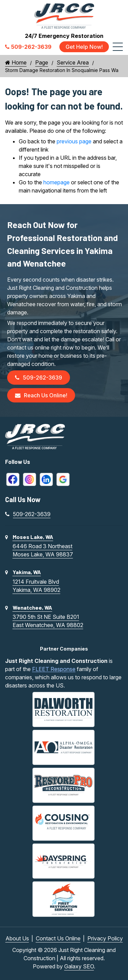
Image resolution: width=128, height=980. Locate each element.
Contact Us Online (58, 938)
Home (16, 62)
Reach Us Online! (41, 395)
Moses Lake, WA (33, 537)
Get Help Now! (84, 47)
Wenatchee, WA (32, 607)
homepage (56, 182)
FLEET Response (54, 669)
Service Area (73, 62)
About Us (17, 938)
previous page (74, 141)
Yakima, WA (27, 572)
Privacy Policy (105, 938)
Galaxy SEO (79, 966)
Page (42, 62)
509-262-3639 (39, 378)
